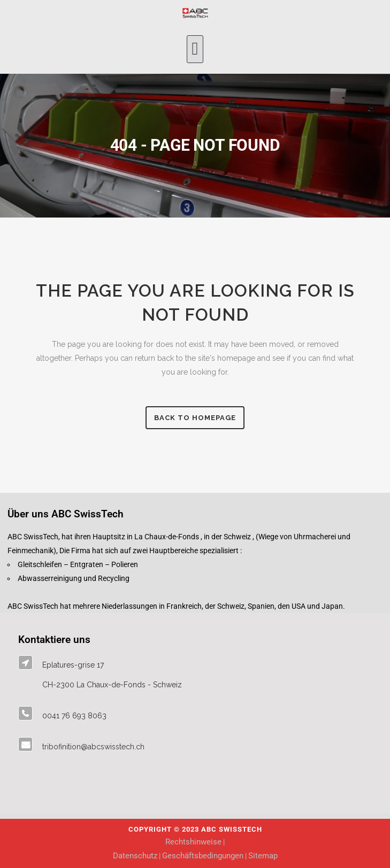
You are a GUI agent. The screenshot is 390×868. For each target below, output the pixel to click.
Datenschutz (135, 856)
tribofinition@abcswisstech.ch (93, 747)
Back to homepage (195, 418)
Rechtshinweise (193, 842)
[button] (195, 49)
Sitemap (263, 856)
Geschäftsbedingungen (203, 856)
